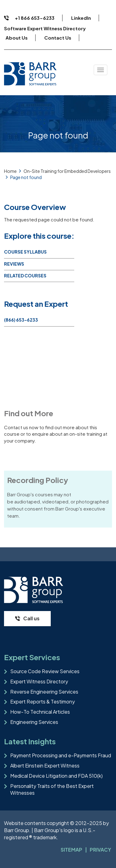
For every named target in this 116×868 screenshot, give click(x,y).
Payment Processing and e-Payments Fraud (61, 755)
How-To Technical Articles (40, 712)
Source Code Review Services (45, 671)
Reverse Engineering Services (44, 692)
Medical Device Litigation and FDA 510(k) (56, 776)
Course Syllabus (25, 252)
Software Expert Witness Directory (45, 28)
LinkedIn (81, 18)
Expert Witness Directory (39, 681)
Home (10, 171)
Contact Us (58, 38)
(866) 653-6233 (21, 320)
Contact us (16, 427)
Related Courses (25, 276)
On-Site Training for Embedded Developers (67, 171)
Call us (31, 618)
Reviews (14, 264)
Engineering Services (34, 722)
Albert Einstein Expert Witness (45, 765)
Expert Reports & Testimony (43, 701)
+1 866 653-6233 (35, 18)
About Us (17, 38)
